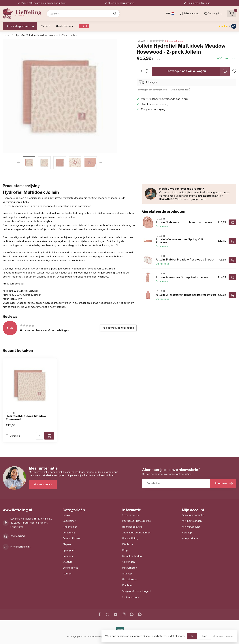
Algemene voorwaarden (136, 533)
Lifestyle (67, 562)
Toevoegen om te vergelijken (152, 90)
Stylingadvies (70, 568)
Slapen (67, 544)
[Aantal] (40, 436)
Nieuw (66, 515)
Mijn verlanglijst (191, 527)
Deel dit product (181, 90)
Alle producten (191, 538)
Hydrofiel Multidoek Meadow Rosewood (26, 418)
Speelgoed (69, 550)
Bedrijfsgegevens (132, 527)
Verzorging (69, 533)
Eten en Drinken (72, 538)
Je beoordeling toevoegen (118, 328)
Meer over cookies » (223, 636)
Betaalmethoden (132, 556)
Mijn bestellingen (192, 521)
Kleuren (67, 574)
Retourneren (130, 568)
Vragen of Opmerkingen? (137, 591)
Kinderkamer (70, 527)
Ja (192, 636)
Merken (45, 26)
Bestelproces (130, 579)
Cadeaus (68, 556)
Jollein (141, 41)
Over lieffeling (131, 515)
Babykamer (69, 521)
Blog (125, 550)
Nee (205, 636)
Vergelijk (15, 436)
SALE (84, 26)
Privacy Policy (130, 538)
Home (6, 35)
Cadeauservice (131, 597)
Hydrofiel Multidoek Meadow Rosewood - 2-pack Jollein (46, 35)
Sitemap (127, 574)
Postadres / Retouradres (137, 521)
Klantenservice (65, 26)
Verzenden (129, 562)
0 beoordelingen (174, 41)
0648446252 (167, 199)
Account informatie (193, 515)
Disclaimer (128, 544)
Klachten (127, 585)
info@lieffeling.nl (208, 196)
